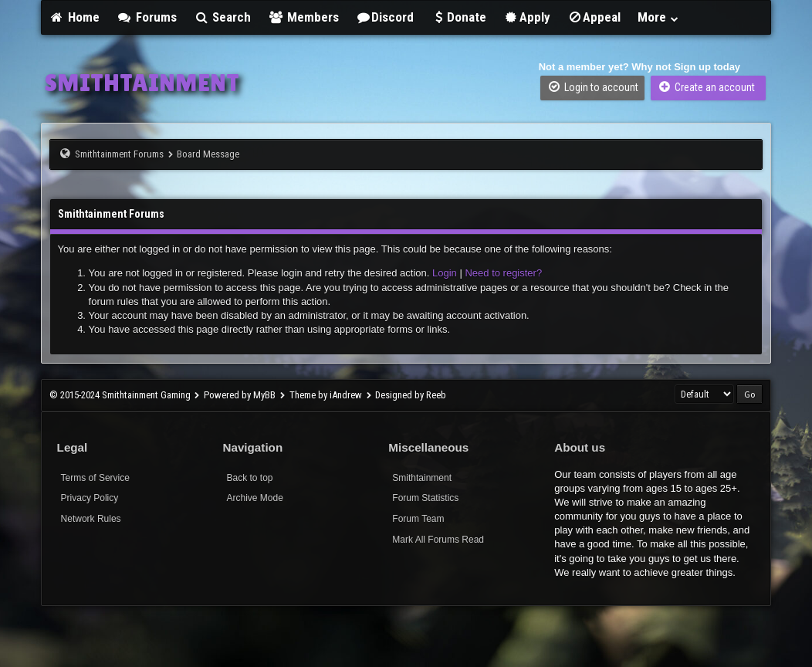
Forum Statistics (425, 498)
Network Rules (91, 519)
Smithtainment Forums (119, 154)
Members (303, 17)
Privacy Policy (90, 498)
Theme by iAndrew (326, 395)
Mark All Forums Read (438, 540)
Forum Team (418, 519)
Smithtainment (422, 478)
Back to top (249, 478)
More (658, 17)
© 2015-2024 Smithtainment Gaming (120, 395)
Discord (385, 17)
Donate (458, 17)
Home (75, 17)
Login (445, 273)
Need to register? (503, 273)
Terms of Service (95, 478)
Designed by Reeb (411, 395)
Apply (527, 17)
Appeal (594, 17)
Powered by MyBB (240, 395)
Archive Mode (254, 498)
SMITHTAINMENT (142, 83)
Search (223, 17)
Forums (147, 17)
